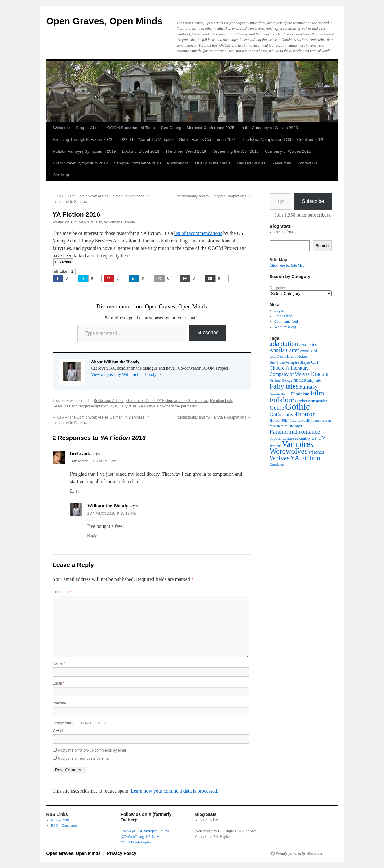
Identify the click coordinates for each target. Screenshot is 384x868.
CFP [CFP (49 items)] (315, 362)
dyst (114, 406)
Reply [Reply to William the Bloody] (92, 536)
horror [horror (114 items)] (306, 414)
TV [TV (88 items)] (322, 438)
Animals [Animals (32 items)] (306, 351)
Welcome (62, 128)
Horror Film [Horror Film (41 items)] (280, 420)
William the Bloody (119, 222)
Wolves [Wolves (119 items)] (280, 458)
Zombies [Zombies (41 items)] (277, 464)
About (95, 128)
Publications (178, 163)
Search (322, 246)
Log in (279, 310)
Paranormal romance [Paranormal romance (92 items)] (295, 432)
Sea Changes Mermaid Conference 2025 (198, 128)
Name (59, 663)
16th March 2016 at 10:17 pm (112, 513)
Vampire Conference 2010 (137, 163)
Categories (278, 288)
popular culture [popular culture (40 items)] (282, 438)
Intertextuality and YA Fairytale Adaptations (213, 196)
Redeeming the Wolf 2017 (236, 151)
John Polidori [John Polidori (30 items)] (322, 421)
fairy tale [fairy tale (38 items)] (314, 380)
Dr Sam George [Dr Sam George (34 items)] (281, 381)
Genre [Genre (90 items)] (277, 408)
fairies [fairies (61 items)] (300, 380)
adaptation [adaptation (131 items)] (284, 344)
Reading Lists (221, 401)
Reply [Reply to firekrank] (75, 491)
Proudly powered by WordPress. (300, 853)
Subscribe (207, 333)
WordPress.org (285, 327)
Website (59, 703)
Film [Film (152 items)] (317, 393)
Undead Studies (251, 163)
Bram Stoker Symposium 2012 (81, 163)
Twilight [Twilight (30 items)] (275, 446)
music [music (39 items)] (289, 426)
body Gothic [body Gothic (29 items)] (278, 356)
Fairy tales (128, 406)
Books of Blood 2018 (141, 151)
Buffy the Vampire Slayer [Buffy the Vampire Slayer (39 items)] (290, 362)
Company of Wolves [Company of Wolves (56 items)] (290, 374)
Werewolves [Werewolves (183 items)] (289, 451)
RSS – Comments (64, 825)
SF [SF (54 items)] (314, 438)
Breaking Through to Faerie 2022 (83, 139)
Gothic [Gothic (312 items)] (298, 407)
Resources (281, 163)
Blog (80, 128)
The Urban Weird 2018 (186, 151)
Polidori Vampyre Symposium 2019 (85, 151)
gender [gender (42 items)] (322, 401)
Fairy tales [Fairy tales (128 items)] (284, 386)
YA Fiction (147, 406)
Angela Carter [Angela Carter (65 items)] (284, 350)
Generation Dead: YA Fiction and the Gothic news (167, 401)
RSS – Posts (60, 820)
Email (59, 683)
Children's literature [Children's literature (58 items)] (289, 368)
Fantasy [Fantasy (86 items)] (309, 387)
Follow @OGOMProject (139, 831)
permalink (189, 406)
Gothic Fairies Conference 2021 (207, 139)
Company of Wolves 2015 (288, 151)
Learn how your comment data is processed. (174, 791)
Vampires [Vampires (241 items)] (298, 444)
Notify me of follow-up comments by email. (93, 750)
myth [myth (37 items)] (299, 426)
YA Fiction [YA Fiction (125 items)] (305, 458)
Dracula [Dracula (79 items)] (320, 374)
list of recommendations (198, 233)
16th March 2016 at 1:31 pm (93, 461)
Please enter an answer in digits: (79, 723)
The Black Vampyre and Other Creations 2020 (283, 139)
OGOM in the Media (213, 163)
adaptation (100, 406)
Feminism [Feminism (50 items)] (300, 394)
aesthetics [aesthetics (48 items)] (308, 344)
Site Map (61, 175)
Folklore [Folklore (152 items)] (282, 400)
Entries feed (283, 316)
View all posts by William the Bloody (126, 374)
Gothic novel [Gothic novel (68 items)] (284, 414)
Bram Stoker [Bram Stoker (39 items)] (297, 356)
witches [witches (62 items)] (316, 452)
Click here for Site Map (287, 265)
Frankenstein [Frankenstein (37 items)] (305, 401)
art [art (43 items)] (315, 351)
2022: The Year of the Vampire (146, 139)
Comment (62, 592)
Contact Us (307, 163)
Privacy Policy (122, 853)
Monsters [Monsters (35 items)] (277, 426)
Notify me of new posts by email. (85, 758)
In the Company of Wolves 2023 (269, 128)
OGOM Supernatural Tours (131, 128)
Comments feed (286, 322)
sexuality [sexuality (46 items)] (303, 438)
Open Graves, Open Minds (105, 21)
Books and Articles (109, 401)
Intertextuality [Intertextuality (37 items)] (301, 421)
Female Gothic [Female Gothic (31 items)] (280, 394)
